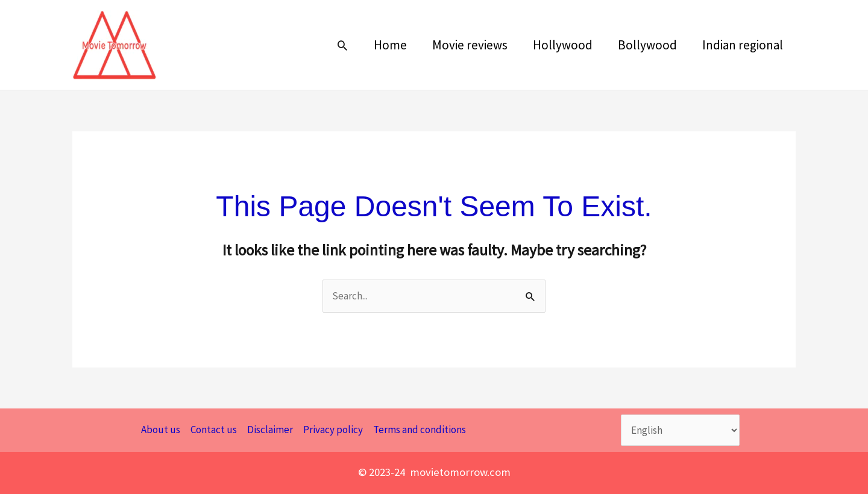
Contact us (214, 430)
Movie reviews (470, 45)
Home (390, 45)
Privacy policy (333, 430)
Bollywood (647, 45)
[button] (342, 45)
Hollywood (563, 45)
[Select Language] (681, 430)
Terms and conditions (420, 430)
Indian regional (743, 45)
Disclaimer (270, 430)
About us (161, 430)
